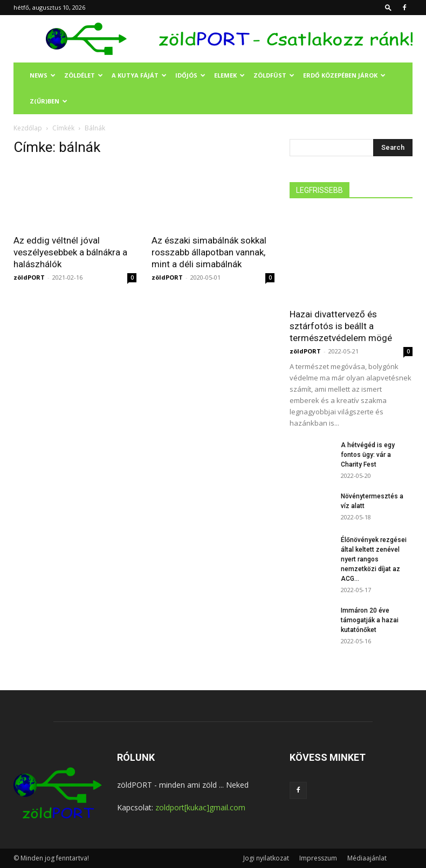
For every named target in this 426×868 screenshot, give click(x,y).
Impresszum (318, 858)
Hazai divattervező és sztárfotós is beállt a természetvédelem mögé (341, 326)
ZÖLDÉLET (84, 75)
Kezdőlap (28, 128)
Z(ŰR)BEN (49, 101)
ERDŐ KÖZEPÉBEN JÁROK (344, 75)
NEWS (43, 75)
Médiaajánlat (367, 858)
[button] (388, 7)
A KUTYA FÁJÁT (139, 75)
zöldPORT (29, 277)
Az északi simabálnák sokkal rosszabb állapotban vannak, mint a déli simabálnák (209, 252)
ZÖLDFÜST (274, 75)
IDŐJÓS (190, 75)
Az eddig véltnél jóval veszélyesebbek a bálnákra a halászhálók (70, 252)
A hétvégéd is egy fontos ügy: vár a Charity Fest (368, 455)
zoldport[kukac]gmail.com (200, 807)
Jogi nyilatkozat (266, 858)
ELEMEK (229, 75)
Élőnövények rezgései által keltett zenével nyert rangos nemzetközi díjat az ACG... (374, 559)
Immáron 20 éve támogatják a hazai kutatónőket (370, 620)
